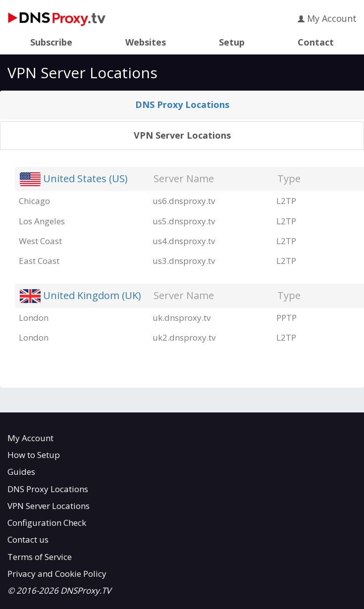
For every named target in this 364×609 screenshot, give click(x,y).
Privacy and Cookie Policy (57, 574)
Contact (316, 43)
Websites (146, 43)
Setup (232, 43)
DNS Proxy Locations (182, 104)
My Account (327, 18)
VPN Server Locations (182, 135)
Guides (21, 472)
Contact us (28, 539)
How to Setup (34, 455)
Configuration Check (47, 523)
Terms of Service (40, 557)
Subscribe (51, 43)
